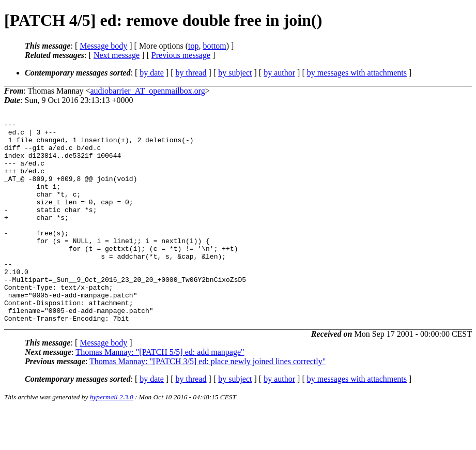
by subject (235, 73)
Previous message (181, 55)
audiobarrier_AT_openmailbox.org (148, 91)
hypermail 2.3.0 (112, 437)
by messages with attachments (357, 73)
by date (152, 73)
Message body (103, 46)
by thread (191, 73)
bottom (214, 46)
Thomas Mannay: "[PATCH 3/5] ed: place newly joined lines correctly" (208, 402)
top (193, 46)
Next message (117, 55)
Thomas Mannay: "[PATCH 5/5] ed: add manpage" (160, 392)
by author (279, 73)
